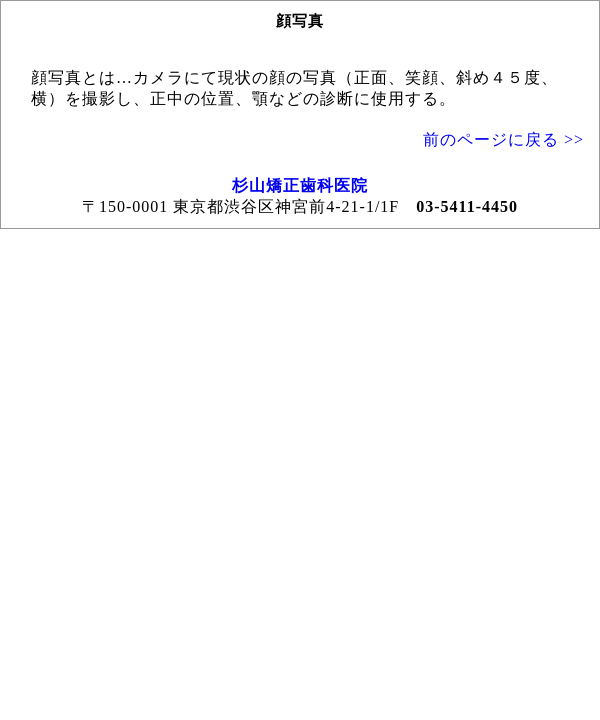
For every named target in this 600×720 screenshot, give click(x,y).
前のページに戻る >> (503, 139)
